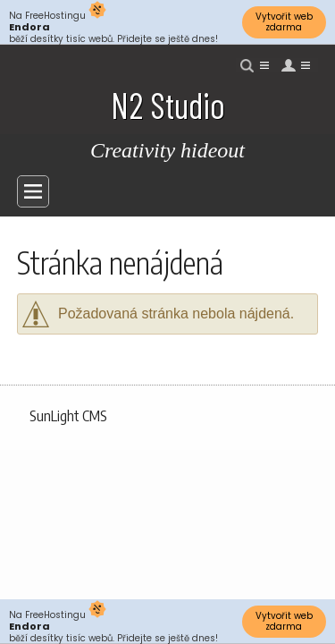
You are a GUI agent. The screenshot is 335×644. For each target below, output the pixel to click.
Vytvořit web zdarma (284, 22)
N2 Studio (168, 105)
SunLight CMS (68, 416)
